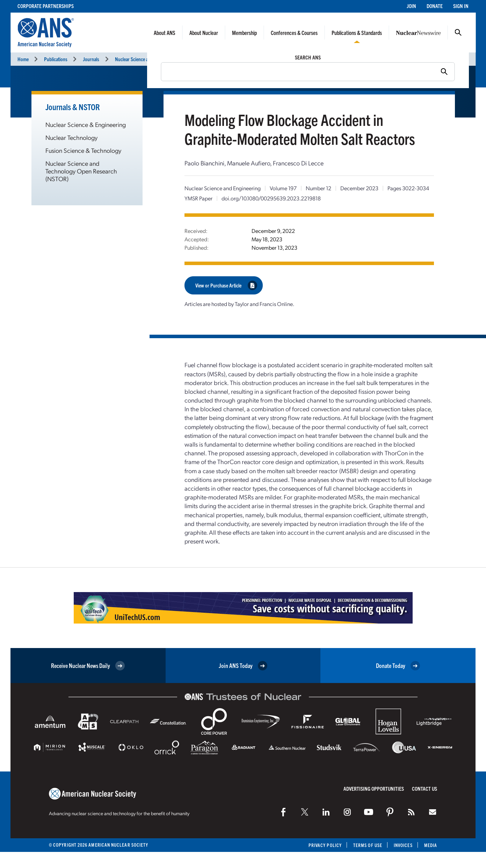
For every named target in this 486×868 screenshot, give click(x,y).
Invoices (403, 845)
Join (411, 6)
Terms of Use (368, 845)
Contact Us (425, 788)
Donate (435, 6)
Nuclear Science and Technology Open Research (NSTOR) (81, 171)
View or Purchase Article (226, 285)
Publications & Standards (357, 33)
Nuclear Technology (71, 137)
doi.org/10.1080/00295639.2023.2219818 (271, 198)
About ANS (165, 33)
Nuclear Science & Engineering (86, 124)
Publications (56, 59)
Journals (91, 59)
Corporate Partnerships (46, 6)
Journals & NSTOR (73, 107)
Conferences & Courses (294, 33)
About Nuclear (204, 33)
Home (23, 59)
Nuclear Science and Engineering (146, 59)
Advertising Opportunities (374, 788)
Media (431, 845)
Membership (244, 33)
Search (458, 33)
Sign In (461, 6)
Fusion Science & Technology (83, 150)
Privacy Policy (325, 845)
